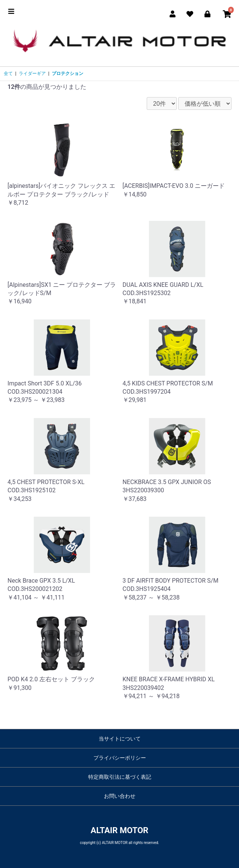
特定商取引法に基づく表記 (120, 777)
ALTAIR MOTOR (120, 830)
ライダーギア (32, 73)
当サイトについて (120, 739)
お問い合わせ (120, 796)
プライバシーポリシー (120, 758)
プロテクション (68, 73)
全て (8, 73)
